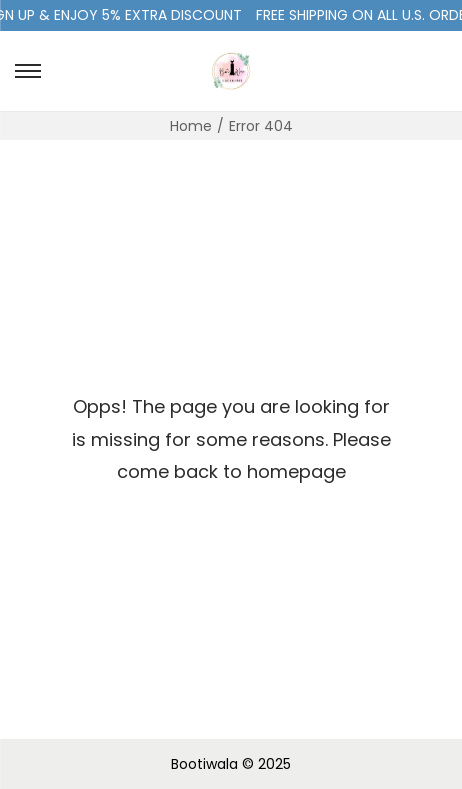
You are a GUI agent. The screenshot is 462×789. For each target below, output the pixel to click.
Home (191, 126)
